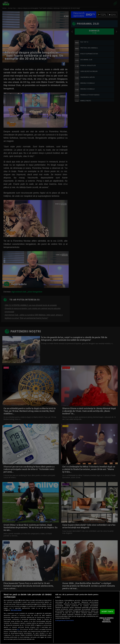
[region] (60, 617)
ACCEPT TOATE (107, 611)
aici (18, 629)
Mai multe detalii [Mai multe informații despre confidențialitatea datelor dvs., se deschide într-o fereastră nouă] (16, 610)
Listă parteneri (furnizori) (64, 620)
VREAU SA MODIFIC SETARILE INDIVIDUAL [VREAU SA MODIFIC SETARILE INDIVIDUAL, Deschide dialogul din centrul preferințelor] (106, 620)
